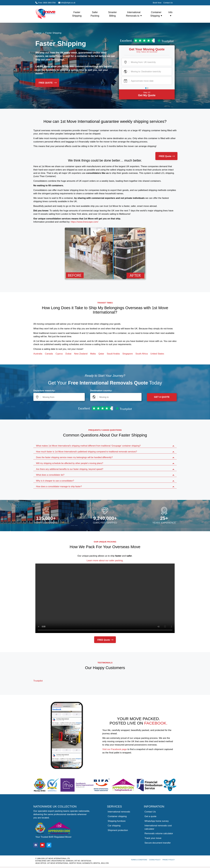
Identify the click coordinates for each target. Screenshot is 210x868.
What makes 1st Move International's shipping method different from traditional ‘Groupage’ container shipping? (88, 446)
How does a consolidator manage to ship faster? (59, 487)
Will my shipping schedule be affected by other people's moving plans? (70, 463)
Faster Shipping (77, 14)
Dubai (68, 354)
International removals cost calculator (158, 827)
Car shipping (114, 826)
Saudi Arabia (113, 354)
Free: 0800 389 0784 (45, 3)
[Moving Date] (147, 81)
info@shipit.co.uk (67, 3)
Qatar (101, 354)
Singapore (128, 354)
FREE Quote (48, 83)
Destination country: (101, 391)
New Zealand (81, 354)
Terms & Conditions (139, 860)
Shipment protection (118, 830)
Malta (93, 354)
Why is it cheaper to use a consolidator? (55, 481)
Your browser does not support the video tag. (105, 598)
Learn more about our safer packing (105, 561)
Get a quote (150, 816)
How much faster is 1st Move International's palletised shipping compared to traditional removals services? (87, 452)
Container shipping (117, 816)
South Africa (142, 354)
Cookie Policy (155, 860)
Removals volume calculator (159, 833)
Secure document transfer (158, 843)
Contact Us (168, 3)
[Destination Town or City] (147, 71)
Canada (49, 354)
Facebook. (156, 723)
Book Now (157, 3)
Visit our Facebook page (115, 749)
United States (157, 354)
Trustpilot (38, 681)
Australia (38, 354)
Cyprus (59, 354)
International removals (119, 812)
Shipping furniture (117, 821)
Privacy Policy (169, 860)
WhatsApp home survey (157, 821)
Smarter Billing (112, 14)
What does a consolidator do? (50, 475)
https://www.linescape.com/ (85, 222)
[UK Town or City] (147, 62)
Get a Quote (162, 397)
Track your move (153, 838)
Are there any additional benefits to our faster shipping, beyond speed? (70, 469)
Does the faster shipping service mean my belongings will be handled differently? (74, 457)
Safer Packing (95, 14)
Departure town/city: (44, 391)
